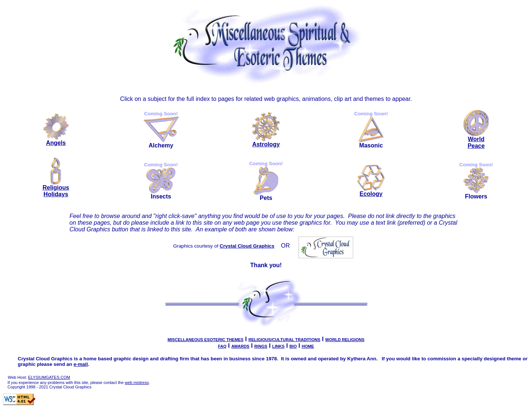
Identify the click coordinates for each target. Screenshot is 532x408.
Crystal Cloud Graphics (247, 246)
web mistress (137, 382)
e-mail (81, 364)
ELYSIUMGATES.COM (49, 377)
